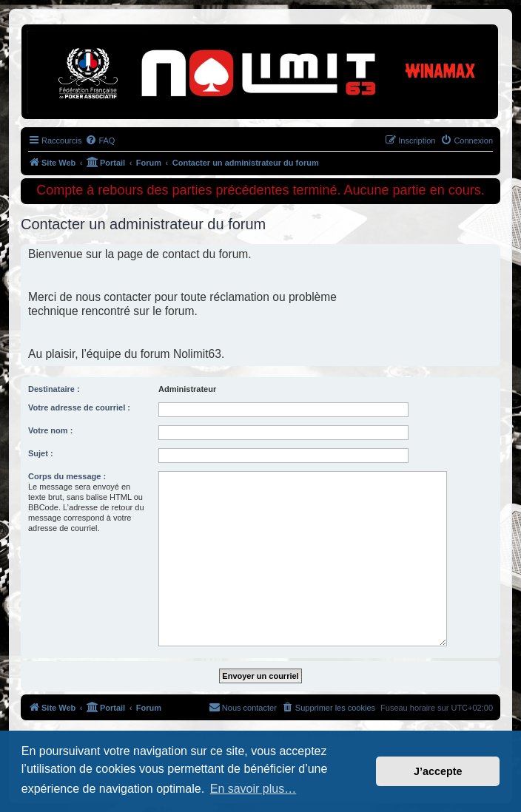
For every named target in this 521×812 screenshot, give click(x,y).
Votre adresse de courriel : (79, 407)
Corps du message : (67, 476)
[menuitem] (100, 141)
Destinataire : (54, 389)
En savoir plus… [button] (253, 789)
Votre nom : (50, 430)
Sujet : (41, 453)
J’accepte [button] (438, 771)
